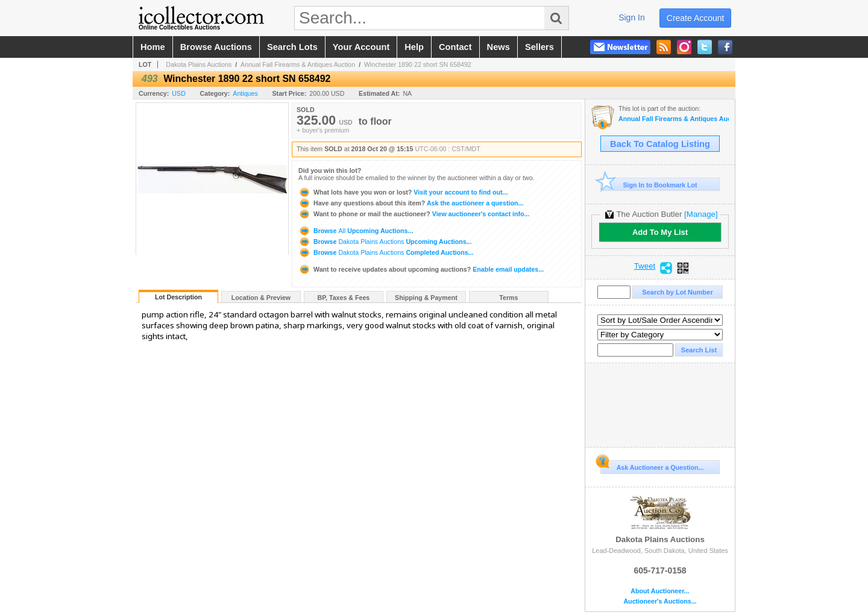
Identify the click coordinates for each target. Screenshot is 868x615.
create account (696, 18)
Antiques (245, 93)
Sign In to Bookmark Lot (649, 185)
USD (179, 93)
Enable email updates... (421, 269)
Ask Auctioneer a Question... (652, 466)
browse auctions (216, 47)
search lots (292, 47)
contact (455, 47)
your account (361, 47)
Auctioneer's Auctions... (660, 601)
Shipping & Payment (426, 298)
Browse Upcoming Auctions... (356, 231)
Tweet (645, 266)
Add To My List (660, 232)
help (414, 47)
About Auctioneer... (660, 591)
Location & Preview (261, 298)
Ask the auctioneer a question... (411, 203)
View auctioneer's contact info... (414, 214)
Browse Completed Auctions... (386, 252)
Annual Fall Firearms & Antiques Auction (298, 64)
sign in (632, 17)
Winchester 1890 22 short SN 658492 (418, 64)
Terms (508, 298)
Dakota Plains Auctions (199, 64)
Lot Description (178, 297)
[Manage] (701, 214)
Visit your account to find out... (403, 192)
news (498, 47)
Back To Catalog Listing (660, 144)
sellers (539, 47)
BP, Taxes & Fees (344, 298)
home (153, 47)
